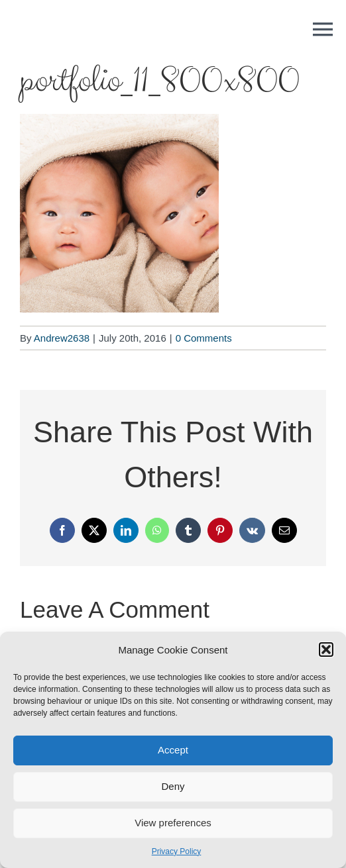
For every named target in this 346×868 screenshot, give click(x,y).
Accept (173, 750)
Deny (173, 786)
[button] (326, 650)
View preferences (173, 823)
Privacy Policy (177, 851)
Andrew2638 (62, 338)
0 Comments (204, 338)
